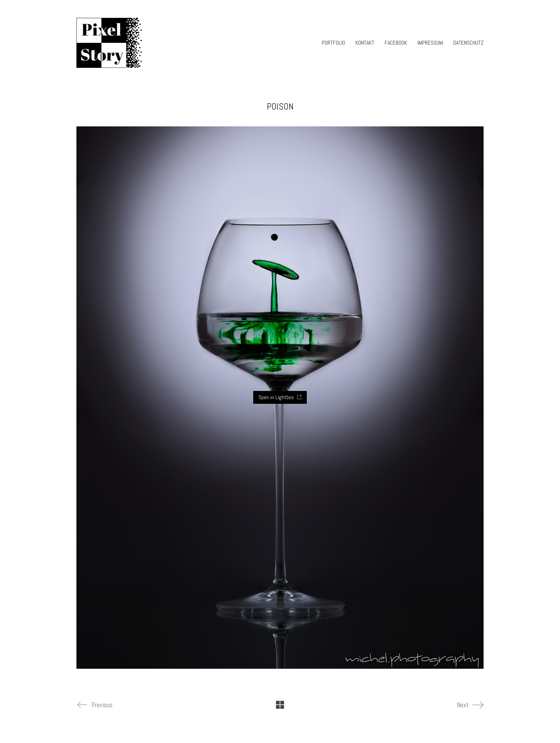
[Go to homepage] (110, 43)
